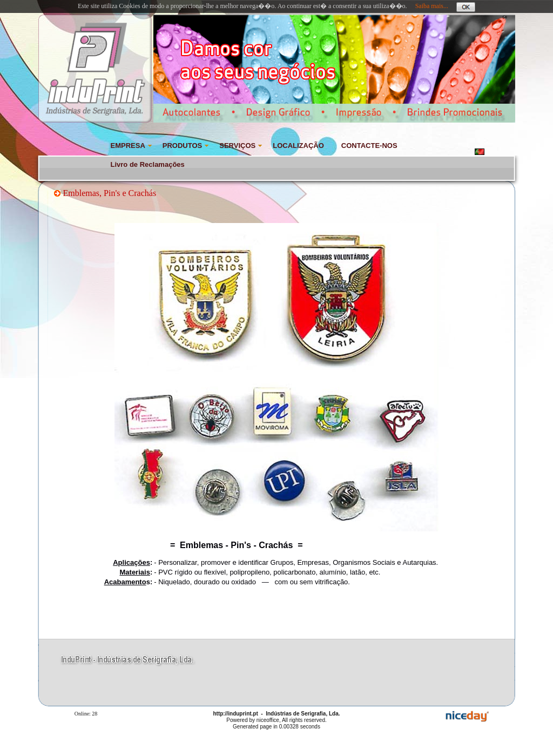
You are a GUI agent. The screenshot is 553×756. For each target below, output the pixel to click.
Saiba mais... (432, 6)
